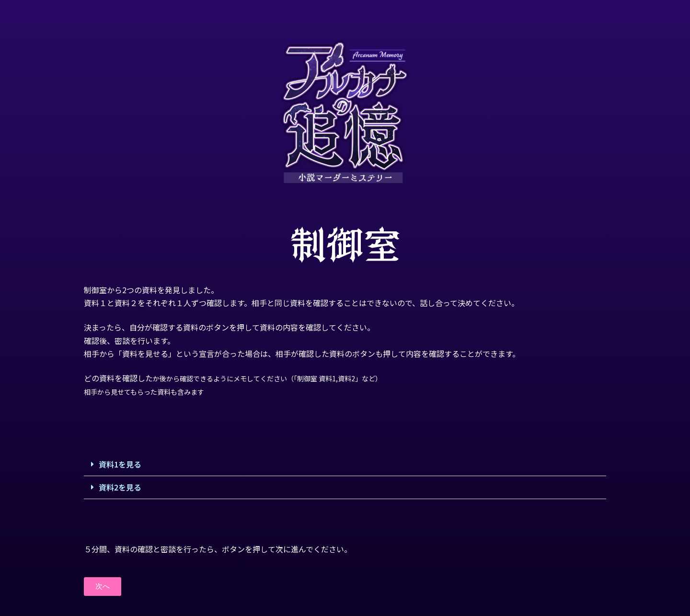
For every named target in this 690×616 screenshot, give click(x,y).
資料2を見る (120, 487)
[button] (345, 465)
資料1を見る (120, 464)
